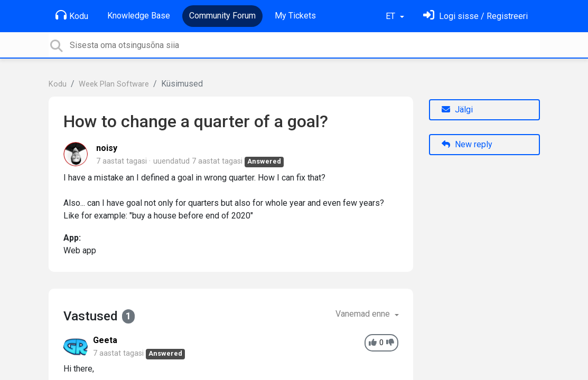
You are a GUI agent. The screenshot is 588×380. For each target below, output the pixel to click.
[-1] (390, 343)
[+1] (373, 343)
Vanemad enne (364, 314)
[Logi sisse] (475, 16)
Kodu (72, 15)
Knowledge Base (139, 16)
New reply (467, 144)
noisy (107, 148)
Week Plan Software (114, 84)
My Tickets (295, 16)
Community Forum (222, 16)
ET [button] (391, 16)
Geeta (105, 340)
